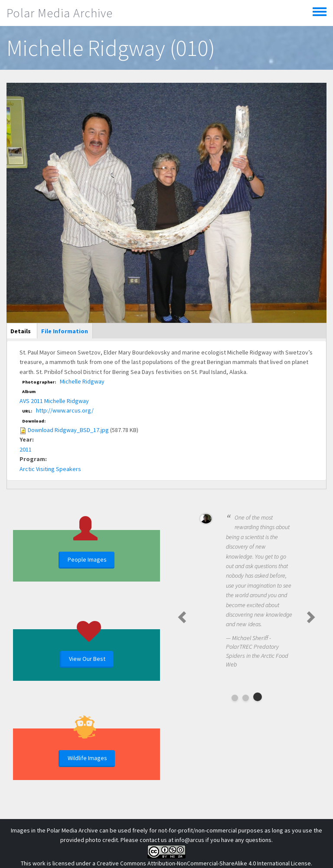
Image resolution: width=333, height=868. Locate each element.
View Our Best (87, 659)
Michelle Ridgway (82, 381)
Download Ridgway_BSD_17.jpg (68, 430)
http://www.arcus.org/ (65, 410)
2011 (26, 449)
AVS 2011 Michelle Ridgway (54, 401)
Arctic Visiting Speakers (50, 469)
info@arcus (189, 840)
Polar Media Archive (60, 13)
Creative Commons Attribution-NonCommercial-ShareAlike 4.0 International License (204, 863)
